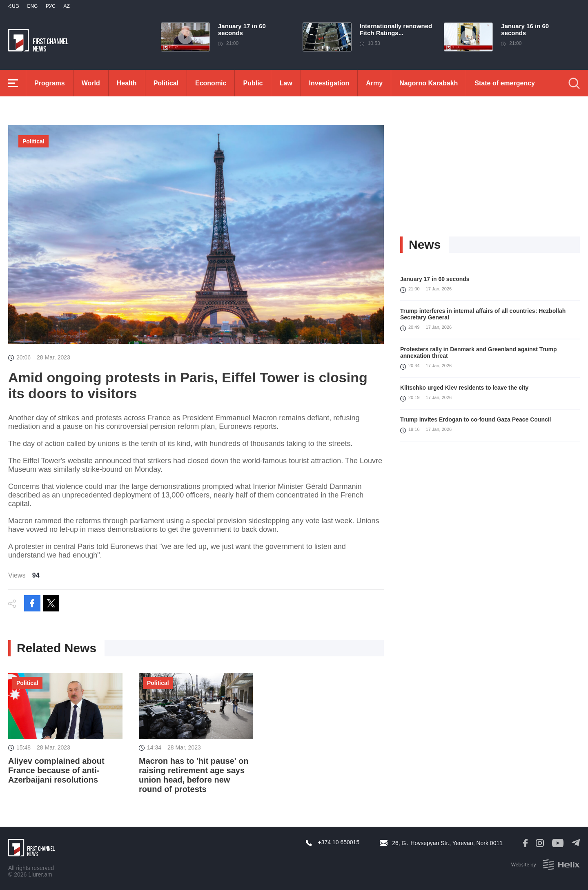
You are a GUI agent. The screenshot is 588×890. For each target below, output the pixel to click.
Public (253, 83)
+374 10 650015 (339, 842)
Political (166, 83)
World (91, 83)
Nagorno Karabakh (429, 83)
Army (374, 83)
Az (66, 6)
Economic (211, 83)
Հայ (14, 6)
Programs (50, 83)
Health (127, 83)
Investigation (329, 83)
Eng (32, 6)
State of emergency (505, 83)
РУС (51, 6)
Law (286, 83)
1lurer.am (40, 874)
